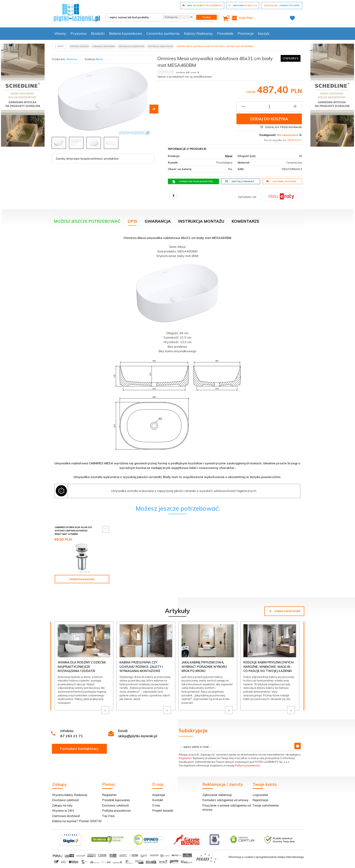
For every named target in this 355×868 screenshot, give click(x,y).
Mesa (99, 59)
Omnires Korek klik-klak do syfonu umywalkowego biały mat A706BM (73, 531)
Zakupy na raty (62, 805)
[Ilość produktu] (269, 106)
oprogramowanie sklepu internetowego (280, 857)
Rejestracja (260, 800)
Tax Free (108, 816)
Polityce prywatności (247, 765)
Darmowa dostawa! (66, 816)
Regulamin (185, 758)
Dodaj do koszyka (269, 119)
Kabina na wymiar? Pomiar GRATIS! (77, 821)
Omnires (71, 59)
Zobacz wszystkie (284, 611)
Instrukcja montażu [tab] (201, 221)
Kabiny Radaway (198, 33)
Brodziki (98, 33)
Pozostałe (225, 33)
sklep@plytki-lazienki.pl (138, 736)
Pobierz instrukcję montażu (193, 182)
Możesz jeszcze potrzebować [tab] (87, 221)
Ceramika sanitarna (163, 33)
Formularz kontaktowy (79, 749)
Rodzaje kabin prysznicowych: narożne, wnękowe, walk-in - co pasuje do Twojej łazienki (269, 667)
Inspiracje (159, 795)
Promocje (246, 33)
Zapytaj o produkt (240, 181)
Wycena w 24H (63, 811)
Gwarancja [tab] (158, 221)
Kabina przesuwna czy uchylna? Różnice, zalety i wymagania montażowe (141, 667)
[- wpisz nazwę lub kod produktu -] (133, 17)
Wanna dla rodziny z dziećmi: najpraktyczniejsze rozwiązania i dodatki (82, 667)
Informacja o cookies (241, 857)
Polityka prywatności (116, 811)
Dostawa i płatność (281, 181)
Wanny (60, 33)
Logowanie (260, 795)
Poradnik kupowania (116, 800)
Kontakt (158, 800)
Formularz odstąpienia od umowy (225, 800)
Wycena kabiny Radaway (70, 795)
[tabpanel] (178, 366)
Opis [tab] (133, 221)
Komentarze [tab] (245, 221)
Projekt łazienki (163, 811)
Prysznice (79, 33)
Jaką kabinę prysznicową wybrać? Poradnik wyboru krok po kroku (204, 667)
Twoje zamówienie (266, 805)
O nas (156, 805)
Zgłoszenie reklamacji (217, 795)
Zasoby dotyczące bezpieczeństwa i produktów (87, 159)
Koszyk (264, 33)
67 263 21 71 (72, 736)
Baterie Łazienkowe (126, 33)
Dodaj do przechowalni (281, 127)
